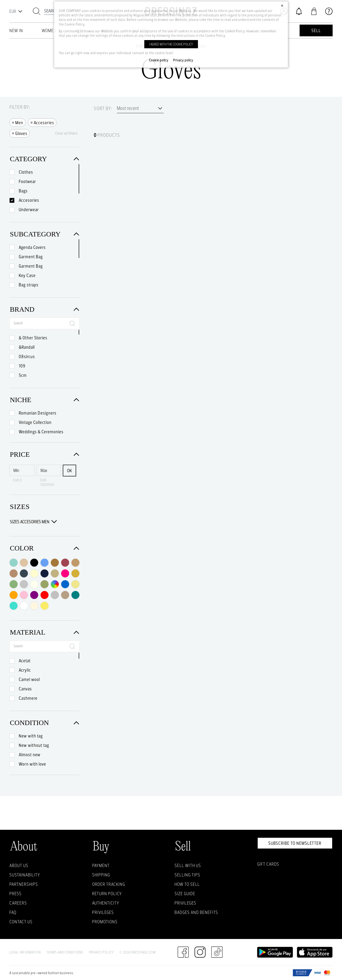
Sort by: (103, 108)
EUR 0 (18, 480)
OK (69, 471)
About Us (19, 865)
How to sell (187, 884)
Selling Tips (187, 875)
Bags (23, 191)
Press (15, 894)
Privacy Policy (101, 952)
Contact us (21, 922)
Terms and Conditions (65, 952)
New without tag (34, 745)
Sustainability (25, 875)
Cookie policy (159, 60)
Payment (101, 865)
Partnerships (24, 884)
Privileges (103, 912)
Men (17, 122)
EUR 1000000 (47, 482)
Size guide (185, 894)
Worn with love (32, 764)
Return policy (107, 894)
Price (45, 454)
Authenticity (106, 903)
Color (45, 548)
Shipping (101, 875)
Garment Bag (31, 257)
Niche (45, 400)
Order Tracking (109, 884)
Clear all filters (66, 133)
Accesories (42, 122)
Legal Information (25, 952)
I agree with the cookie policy (171, 44)
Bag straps (29, 285)
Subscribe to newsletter (295, 843)
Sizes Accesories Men (33, 522)
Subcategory (45, 234)
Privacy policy (183, 60)
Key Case (27, 275)
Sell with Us (188, 865)
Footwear (27, 181)
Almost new (30, 755)
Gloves (20, 133)
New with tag (31, 736)
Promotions (105, 922)
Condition (45, 723)
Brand (45, 309)
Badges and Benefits (196, 912)
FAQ (13, 912)
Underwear (29, 209)
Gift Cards (268, 864)
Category (45, 159)
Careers (18, 903)
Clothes (26, 172)
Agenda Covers (32, 247)
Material (45, 632)
